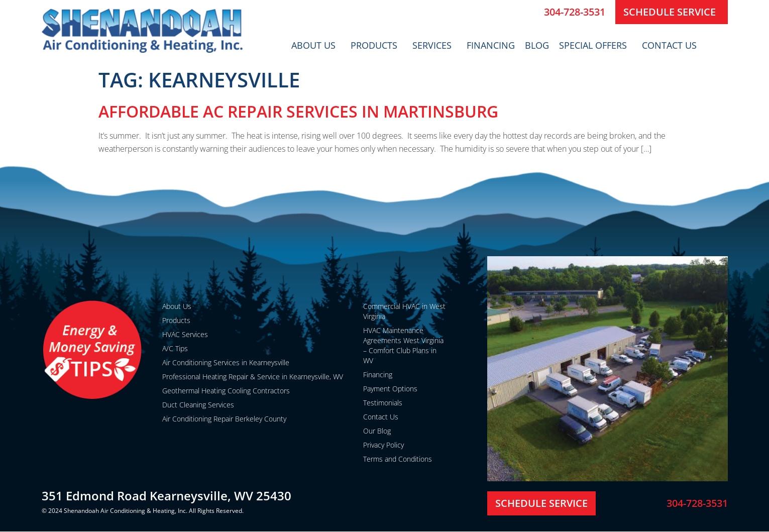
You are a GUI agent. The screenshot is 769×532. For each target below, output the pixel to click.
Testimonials (383, 403)
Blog (537, 45)
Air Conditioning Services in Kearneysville (226, 362)
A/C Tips (175, 348)
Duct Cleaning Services (198, 405)
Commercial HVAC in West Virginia (404, 311)
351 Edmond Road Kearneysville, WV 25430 (167, 496)
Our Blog (377, 431)
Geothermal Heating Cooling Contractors (226, 391)
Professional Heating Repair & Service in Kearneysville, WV (253, 377)
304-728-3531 (575, 12)
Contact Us (672, 45)
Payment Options (390, 389)
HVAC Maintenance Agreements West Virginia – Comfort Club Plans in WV (403, 345)
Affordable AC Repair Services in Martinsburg (298, 111)
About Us (316, 45)
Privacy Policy (383, 445)
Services (434, 45)
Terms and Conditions (398, 459)
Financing (491, 45)
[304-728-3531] (532, 12)
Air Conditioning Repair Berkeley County (224, 419)
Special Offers (595, 45)
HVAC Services (185, 334)
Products (376, 45)
